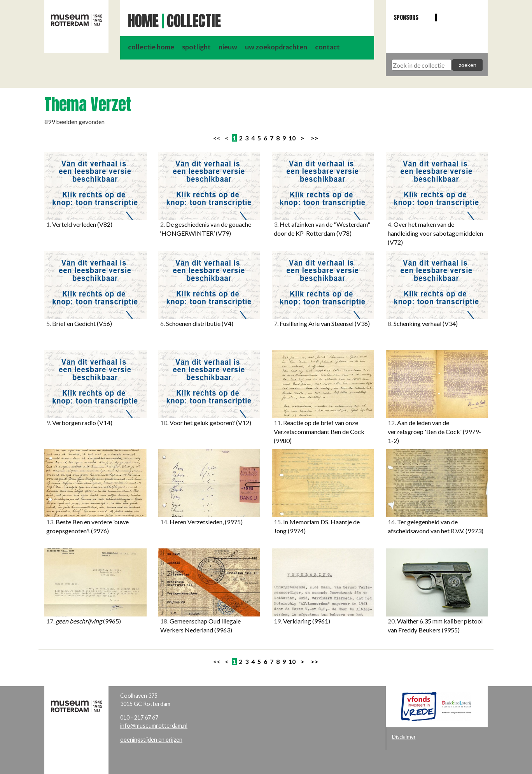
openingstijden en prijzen (151, 740)
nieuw (228, 47)
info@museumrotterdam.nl (154, 726)
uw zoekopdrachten (276, 47)
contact (327, 47)
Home (143, 21)
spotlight (196, 47)
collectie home (151, 47)
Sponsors (406, 17)
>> (315, 138)
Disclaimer (404, 737)
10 (292, 138)
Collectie (194, 21)
